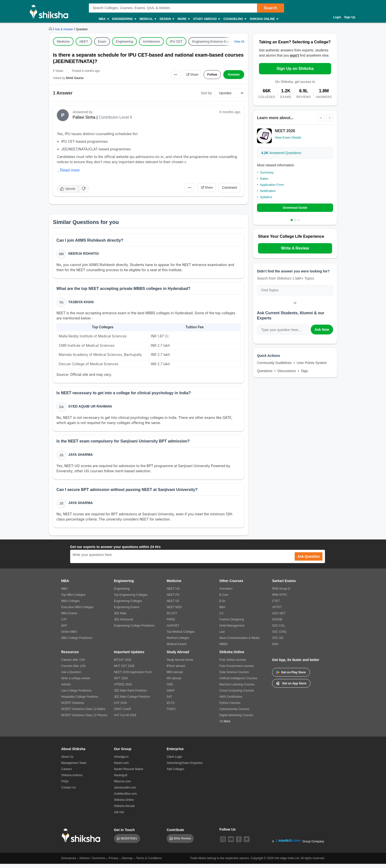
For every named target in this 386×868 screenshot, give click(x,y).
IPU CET (176, 41)
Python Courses (230, 707)
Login (337, 17)
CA (221, 617)
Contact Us (69, 792)
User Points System (312, 363)
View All (239, 42)
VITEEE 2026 (123, 689)
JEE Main (120, 617)
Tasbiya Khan (81, 303)
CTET (276, 605)
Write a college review (76, 682)
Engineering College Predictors (134, 630)
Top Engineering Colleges (131, 599)
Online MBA (69, 636)
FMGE (171, 624)
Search (270, 8)
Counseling (235, 19)
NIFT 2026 (121, 682)
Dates (264, 179)
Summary (267, 172)
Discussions (287, 371)
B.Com (224, 599)
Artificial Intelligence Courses (238, 682)
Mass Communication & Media (239, 642)
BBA (222, 611)
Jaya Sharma (81, 458)
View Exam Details (288, 138)
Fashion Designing (232, 624)
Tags (305, 371)
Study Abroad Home (180, 664)
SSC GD (278, 642)
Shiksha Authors (72, 779)
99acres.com (122, 786)
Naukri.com (121, 767)
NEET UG (173, 593)
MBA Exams (69, 617)
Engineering (124, 19)
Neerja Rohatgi (84, 254)
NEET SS (173, 605)
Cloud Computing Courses (237, 695)
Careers (67, 773)
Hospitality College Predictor (80, 701)
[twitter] (247, 843)
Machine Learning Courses (237, 689)
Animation (226, 593)
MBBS (224, 648)
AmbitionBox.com (125, 798)
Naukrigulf (121, 779)
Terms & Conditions (149, 862)
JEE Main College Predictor (132, 701)
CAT (64, 624)
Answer (234, 75)
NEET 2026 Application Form (133, 676)
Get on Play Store (291, 677)
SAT (169, 701)
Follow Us (227, 834)
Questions (265, 371)
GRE (170, 689)
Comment (230, 188)
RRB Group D (281, 593)
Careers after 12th (73, 664)
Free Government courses (236, 670)
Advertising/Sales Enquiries (185, 767)
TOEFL (171, 713)
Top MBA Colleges (73, 599)
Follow (211, 75)
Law (222, 636)
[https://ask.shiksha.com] (64, 29)
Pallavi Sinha (84, 117)
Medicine (63, 41)
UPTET (277, 611)
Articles (66, 689)
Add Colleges (175, 773)
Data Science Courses (234, 676)
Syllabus (266, 197)
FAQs (65, 786)
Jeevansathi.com (125, 792)
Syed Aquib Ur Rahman (90, 408)
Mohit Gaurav (75, 78)
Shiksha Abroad (124, 810)
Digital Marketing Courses (236, 719)
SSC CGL (279, 630)
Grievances (69, 862)
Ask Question (308, 561)
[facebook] (239, 843)
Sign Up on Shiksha (295, 69)
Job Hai (119, 816)
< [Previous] (321, 118)
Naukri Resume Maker (129, 773)
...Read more (68, 170)
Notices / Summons (92, 862)
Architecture (151, 41)
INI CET (172, 617)
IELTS (171, 707)
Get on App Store (291, 687)
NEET (84, 41)
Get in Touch (124, 834)
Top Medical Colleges (181, 636)
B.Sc (222, 605)
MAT (64, 630)
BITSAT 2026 (123, 664)
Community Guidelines (274, 363)
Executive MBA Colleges (77, 611)
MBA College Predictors (77, 642)
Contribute (175, 834)
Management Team (74, 767)
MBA (104, 19)
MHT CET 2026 (124, 670)
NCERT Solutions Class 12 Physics (84, 719)
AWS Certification (231, 701)
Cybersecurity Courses (234, 713)
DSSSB (277, 624)
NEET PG (173, 599)
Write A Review (295, 249)
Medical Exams (177, 648)
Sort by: (207, 93)
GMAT (171, 695)
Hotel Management (232, 630)
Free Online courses (233, 664)
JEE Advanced (124, 624)
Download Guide (295, 208)
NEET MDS (174, 611)
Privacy (113, 862)
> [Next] (330, 118)
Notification (268, 191)
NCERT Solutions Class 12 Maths (83, 713)
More (183, 19)
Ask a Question (71, 676)
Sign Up (350, 17)
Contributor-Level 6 (115, 117)
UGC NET (279, 617)
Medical (148, 19)
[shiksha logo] (82, 840)
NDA (275, 648)
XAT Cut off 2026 (125, 719)
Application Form (272, 185)
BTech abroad (176, 670)
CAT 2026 (121, 707)
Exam (102, 41)
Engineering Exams (127, 611)
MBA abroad (175, 676)
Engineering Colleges (128, 605)
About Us (67, 761)
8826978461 (129, 843)
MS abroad (174, 682)
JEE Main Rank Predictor (130, 695)
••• (171, 74)
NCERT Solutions (73, 707)
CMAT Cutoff (122, 713)
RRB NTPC (280, 599)
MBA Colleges (71, 605)
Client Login (174, 761)
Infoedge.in (121, 761)
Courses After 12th (73, 670)
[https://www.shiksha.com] (51, 29)
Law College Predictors (76, 695)
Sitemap (127, 862)
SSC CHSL (279, 636)
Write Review (182, 843)
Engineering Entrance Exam (212, 41)
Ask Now (322, 330)
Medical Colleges (178, 642)
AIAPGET (173, 630)
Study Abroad (206, 19)
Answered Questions (281, 153)
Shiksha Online (264, 19)
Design (167, 19)
